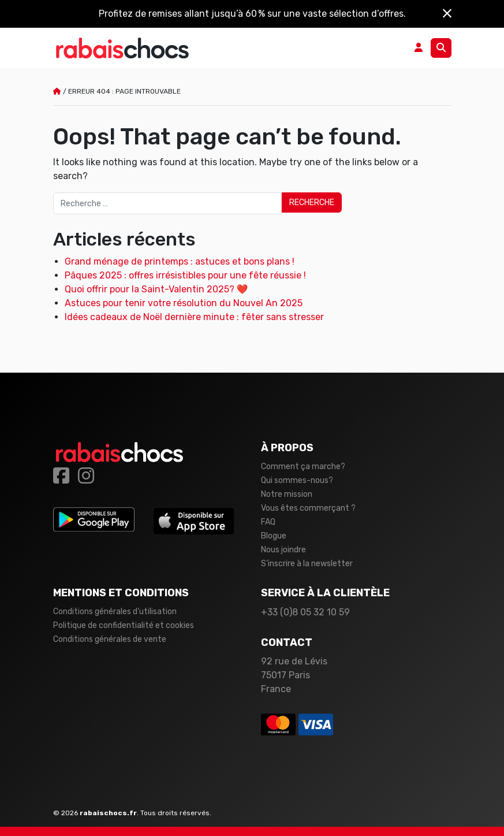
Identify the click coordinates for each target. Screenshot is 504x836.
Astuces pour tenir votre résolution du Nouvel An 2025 (184, 303)
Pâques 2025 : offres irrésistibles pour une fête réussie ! (185, 275)
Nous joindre (283, 550)
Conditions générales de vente (110, 639)
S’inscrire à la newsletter (307, 564)
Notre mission (287, 494)
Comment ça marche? (303, 467)
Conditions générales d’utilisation (115, 612)
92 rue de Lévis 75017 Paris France (294, 675)
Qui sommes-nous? (297, 480)
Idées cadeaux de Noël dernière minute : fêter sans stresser (194, 317)
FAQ (268, 522)
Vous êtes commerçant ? (308, 508)
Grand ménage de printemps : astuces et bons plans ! (180, 261)
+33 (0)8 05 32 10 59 (305, 612)
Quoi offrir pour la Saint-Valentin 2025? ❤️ (156, 289)
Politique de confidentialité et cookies (124, 625)
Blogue (274, 536)
